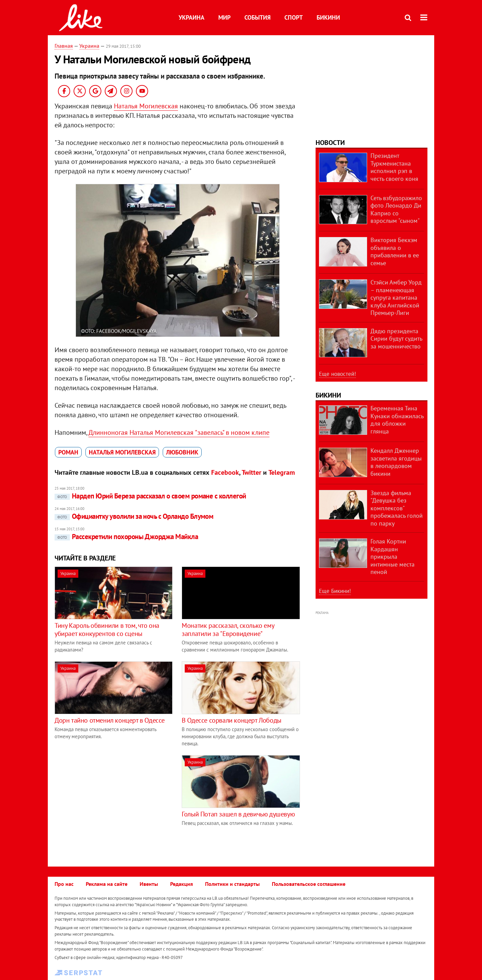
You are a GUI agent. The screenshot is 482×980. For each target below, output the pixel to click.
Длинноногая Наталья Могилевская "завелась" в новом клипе (179, 432)
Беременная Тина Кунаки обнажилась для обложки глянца (397, 420)
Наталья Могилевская (146, 106)
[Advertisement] (112, 803)
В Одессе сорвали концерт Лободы (232, 720)
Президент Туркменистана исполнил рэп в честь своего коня (394, 167)
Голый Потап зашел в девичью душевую (238, 814)
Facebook (225, 472)
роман (68, 452)
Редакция (182, 884)
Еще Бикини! (335, 591)
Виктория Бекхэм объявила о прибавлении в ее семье (395, 251)
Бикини (328, 17)
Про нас (64, 884)
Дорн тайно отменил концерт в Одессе (110, 720)
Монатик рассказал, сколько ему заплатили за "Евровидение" (228, 630)
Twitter (252, 472)
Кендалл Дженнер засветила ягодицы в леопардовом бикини (396, 462)
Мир (224, 17)
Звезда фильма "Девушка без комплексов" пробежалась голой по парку (397, 508)
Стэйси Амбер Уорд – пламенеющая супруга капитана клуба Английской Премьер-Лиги (396, 297)
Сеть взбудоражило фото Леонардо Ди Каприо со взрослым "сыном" (396, 209)
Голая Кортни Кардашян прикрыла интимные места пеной (393, 557)
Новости (330, 143)
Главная (64, 46)
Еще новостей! (337, 374)
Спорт (294, 17)
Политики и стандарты (232, 884)
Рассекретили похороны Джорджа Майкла (126, 537)
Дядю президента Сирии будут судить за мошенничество (396, 339)
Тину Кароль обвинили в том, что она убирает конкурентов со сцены (107, 630)
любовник (182, 452)
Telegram (282, 472)
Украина (192, 17)
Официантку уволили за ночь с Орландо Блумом (134, 516)
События (257, 17)
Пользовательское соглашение (309, 884)
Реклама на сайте (107, 884)
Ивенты (149, 884)
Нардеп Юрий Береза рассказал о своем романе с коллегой (150, 496)
